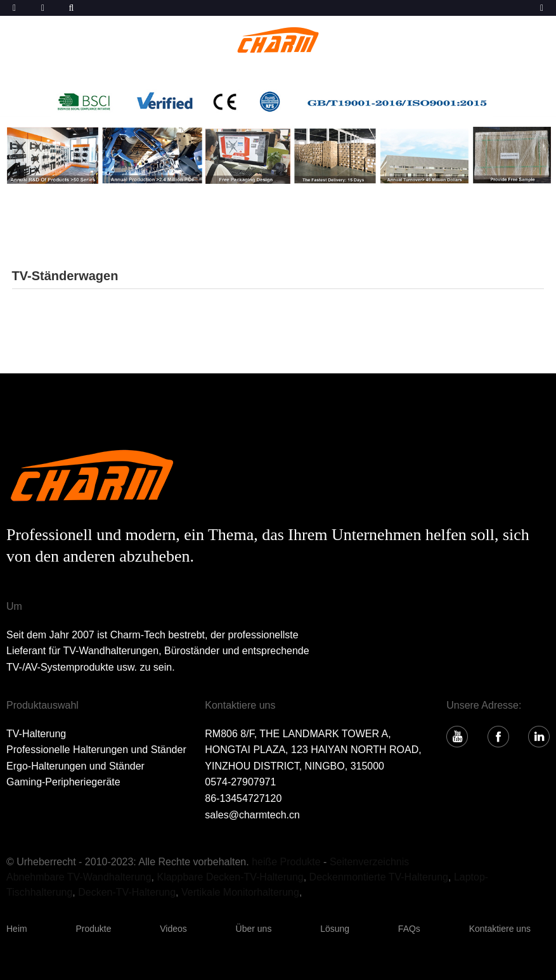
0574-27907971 (240, 782)
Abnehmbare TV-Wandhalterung (79, 877)
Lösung (335, 929)
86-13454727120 (243, 798)
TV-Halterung (36, 734)
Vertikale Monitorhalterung (240, 892)
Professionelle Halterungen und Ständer (96, 750)
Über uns (254, 929)
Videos (173, 929)
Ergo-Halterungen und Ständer (75, 766)
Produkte (93, 929)
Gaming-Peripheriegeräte (63, 782)
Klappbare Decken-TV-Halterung (230, 877)
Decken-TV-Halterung (127, 892)
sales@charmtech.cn (252, 815)
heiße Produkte (286, 862)
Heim (17, 929)
